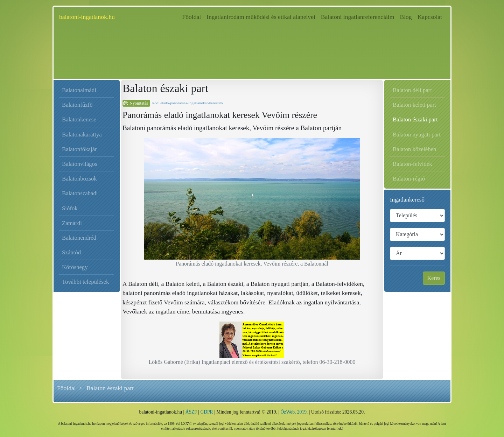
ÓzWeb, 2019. (294, 412)
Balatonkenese (79, 119)
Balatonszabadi (80, 193)
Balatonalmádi (79, 90)
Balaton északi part (415, 119)
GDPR (206, 412)
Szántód (71, 252)
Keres (434, 278)
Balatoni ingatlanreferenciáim (358, 17)
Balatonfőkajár (79, 149)
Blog (406, 17)
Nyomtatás (139, 103)
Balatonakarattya (82, 135)
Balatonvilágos (80, 164)
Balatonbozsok (79, 179)
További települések (85, 282)
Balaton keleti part (414, 105)
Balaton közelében (414, 149)
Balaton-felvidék (412, 164)
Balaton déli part (412, 90)
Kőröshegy (75, 267)
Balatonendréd (79, 238)
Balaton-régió (409, 179)
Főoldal (193, 16)
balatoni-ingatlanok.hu (87, 17)
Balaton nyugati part (417, 135)
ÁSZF (191, 412)
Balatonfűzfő (77, 105)
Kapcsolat (430, 17)
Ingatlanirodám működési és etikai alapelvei (261, 17)
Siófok (70, 208)
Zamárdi (72, 223)
